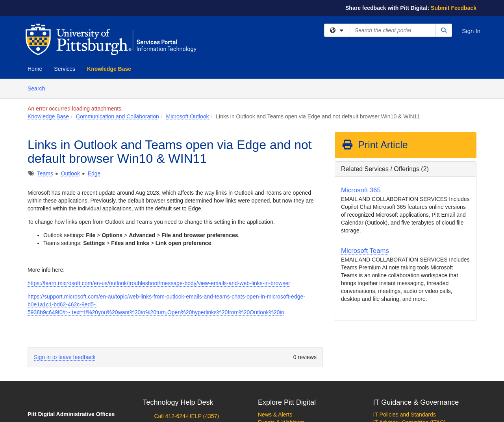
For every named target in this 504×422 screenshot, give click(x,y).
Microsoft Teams (365, 251)
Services (65, 69)
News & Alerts (275, 415)
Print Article (375, 145)
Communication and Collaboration (118, 116)
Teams (45, 173)
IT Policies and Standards (405, 415)
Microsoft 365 (361, 190)
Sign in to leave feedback (65, 357)
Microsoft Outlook (188, 116)
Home (35, 69)
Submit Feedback (454, 8)
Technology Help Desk (178, 402)
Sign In (471, 31)
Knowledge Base (109, 69)
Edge (94, 173)
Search (39, 88)
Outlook (70, 173)
